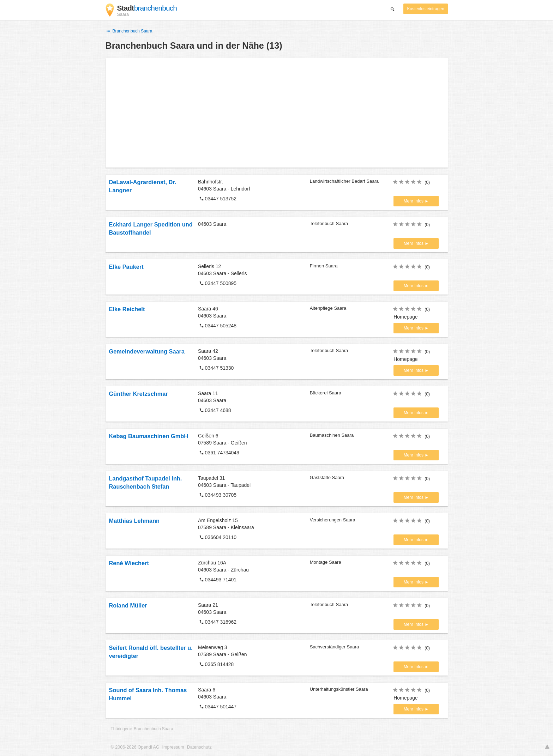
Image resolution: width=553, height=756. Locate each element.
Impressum (173, 747)
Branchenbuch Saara (129, 31)
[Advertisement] (277, 113)
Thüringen (120, 729)
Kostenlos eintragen (425, 9)
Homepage (406, 317)
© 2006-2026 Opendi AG (135, 747)
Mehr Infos (414, 201)
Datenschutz (199, 747)
